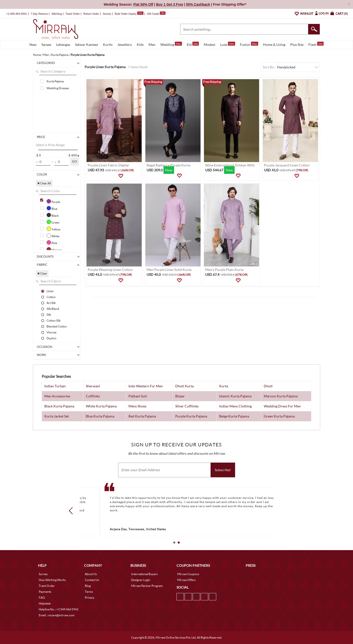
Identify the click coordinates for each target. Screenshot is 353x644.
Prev (72, 511)
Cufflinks (93, 396)
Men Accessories (57, 396)
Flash (316, 44)
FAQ (42, 598)
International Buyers (144, 574)
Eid (193, 44)
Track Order (73, 14)
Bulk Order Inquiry (126, 14)
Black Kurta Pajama (59, 406)
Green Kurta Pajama (279, 416)
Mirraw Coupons (188, 574)
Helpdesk (45, 603)
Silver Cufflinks (187, 406)
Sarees (46, 44)
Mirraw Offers (186, 580)
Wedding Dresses (58, 88)
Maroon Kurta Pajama (281, 396)
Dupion (51, 338)
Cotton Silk (54, 320)
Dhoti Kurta (184, 386)
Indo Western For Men (146, 386)
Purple (53, 201)
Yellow (53, 229)
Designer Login (141, 580)
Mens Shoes (137, 406)
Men (152, 44)
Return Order (91, 14)
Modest (209, 44)
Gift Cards (156, 14)
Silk (49, 315)
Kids (140, 44)
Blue (52, 208)
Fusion (249, 44)
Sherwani (93, 386)
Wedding (171, 44)
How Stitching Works (52, 580)
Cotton (51, 297)
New (33, 44)
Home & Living (274, 44)
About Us (91, 574)
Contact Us (92, 580)
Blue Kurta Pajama (100, 416)
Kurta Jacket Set (57, 416)
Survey (107, 14)
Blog (88, 586)
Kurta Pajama (55, 81)
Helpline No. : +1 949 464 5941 (59, 609)
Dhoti (268, 386)
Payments (45, 592)
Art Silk (51, 303)
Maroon (54, 249)
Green (53, 222)
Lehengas (63, 44)
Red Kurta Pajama (142, 416)
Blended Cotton (57, 326)
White (53, 236)
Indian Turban (55, 386)
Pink (52, 242)
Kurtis (108, 44)
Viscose (51, 332)
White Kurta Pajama (101, 406)
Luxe (228, 44)
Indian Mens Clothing (235, 406)
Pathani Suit (138, 396)
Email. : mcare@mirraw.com (57, 615)
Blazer (180, 396)
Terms (89, 592)
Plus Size (297, 44)
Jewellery (125, 44)
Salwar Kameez (87, 44)
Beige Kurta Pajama (234, 416)
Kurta (224, 386)
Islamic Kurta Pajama (235, 396)
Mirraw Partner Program (147, 586)
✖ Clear (42, 273)
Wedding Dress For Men (282, 406)
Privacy (90, 598)
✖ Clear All (44, 183)
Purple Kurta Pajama (191, 416)
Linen (50, 291)
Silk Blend (53, 309)
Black (53, 215)
